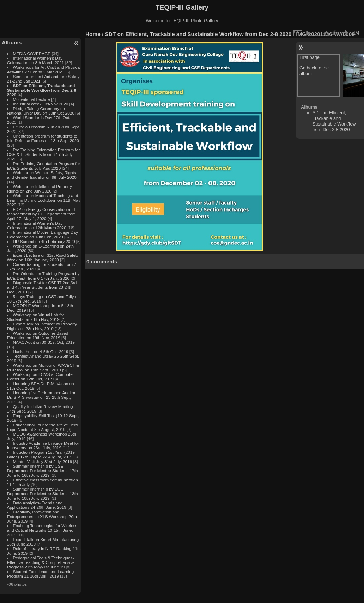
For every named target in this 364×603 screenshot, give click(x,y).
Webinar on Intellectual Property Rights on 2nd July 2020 (40, 189)
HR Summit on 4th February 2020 (44, 241)
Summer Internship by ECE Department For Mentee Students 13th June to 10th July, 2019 (43, 494)
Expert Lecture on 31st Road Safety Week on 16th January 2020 (43, 257)
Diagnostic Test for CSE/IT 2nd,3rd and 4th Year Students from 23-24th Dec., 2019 (42, 287)
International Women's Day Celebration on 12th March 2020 (37, 225)
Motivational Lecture (32, 99)
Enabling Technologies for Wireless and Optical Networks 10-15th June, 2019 (42, 530)
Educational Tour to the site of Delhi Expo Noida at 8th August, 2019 (43, 427)
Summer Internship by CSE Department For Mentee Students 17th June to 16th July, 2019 (43, 471)
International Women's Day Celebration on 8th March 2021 (36, 60)
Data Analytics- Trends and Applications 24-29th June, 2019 (37, 505)
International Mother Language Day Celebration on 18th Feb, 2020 (43, 234)
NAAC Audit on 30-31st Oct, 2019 (44, 342)
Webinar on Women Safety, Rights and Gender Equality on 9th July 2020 (42, 175)
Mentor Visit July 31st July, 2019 (43, 461)
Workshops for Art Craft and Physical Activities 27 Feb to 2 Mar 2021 (44, 69)
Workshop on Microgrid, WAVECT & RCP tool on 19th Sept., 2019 (43, 367)
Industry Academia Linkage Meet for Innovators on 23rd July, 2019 (43, 445)
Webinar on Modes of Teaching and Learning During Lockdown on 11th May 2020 (44, 200)
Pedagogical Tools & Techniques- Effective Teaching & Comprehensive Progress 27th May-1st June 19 (41, 562)
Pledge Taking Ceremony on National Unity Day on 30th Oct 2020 (41, 111)
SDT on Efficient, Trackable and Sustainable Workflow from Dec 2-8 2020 (42, 90)
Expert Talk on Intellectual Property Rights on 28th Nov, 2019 (42, 326)
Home (93, 34)
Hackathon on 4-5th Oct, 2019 (41, 351)
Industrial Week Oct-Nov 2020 (41, 104)
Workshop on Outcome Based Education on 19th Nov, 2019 (38, 335)
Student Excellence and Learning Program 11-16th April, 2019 (40, 574)
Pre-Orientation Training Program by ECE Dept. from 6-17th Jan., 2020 (43, 276)
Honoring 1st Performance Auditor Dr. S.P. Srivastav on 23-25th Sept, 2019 (41, 397)
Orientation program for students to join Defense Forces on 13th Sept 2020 (43, 138)
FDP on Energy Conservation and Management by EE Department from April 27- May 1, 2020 (41, 214)
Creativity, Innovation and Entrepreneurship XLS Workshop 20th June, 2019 (42, 516)
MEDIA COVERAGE (32, 53)
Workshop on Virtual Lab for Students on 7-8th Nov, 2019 (36, 317)
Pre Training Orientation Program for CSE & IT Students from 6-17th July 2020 (43, 154)
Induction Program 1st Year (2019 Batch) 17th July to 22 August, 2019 (41, 455)
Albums (12, 42)
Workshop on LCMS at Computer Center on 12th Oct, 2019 (41, 377)
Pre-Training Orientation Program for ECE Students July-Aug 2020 (44, 166)
